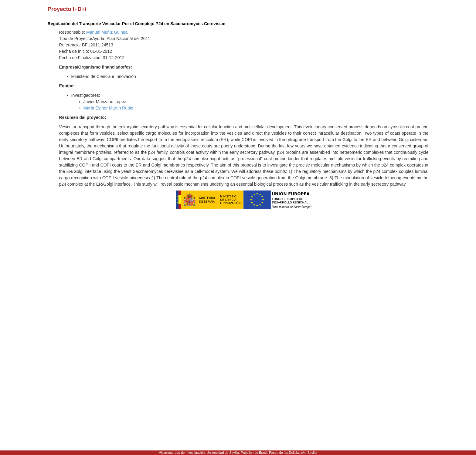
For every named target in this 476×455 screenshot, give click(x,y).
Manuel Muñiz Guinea (107, 32)
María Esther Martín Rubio (108, 108)
